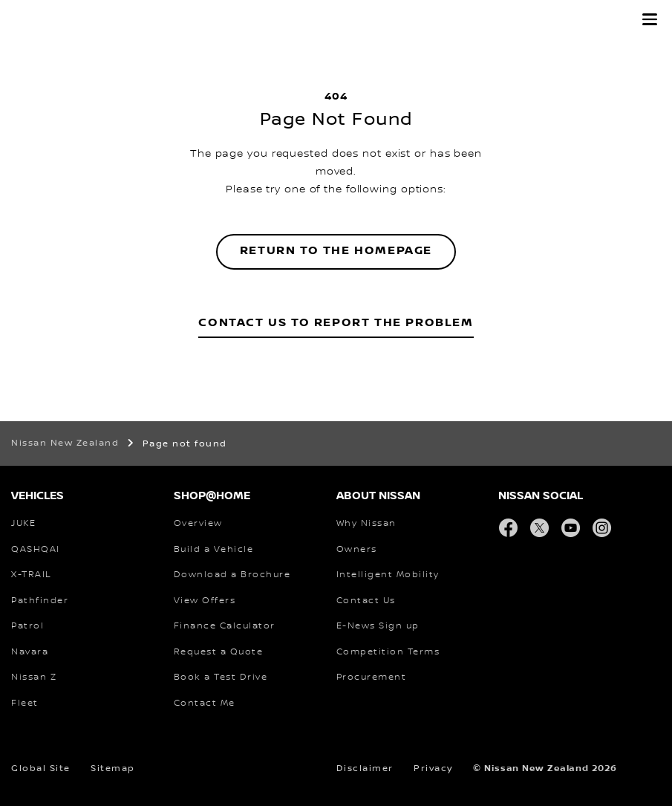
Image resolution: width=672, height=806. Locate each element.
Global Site (41, 768)
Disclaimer (365, 768)
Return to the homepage (336, 251)
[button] (650, 19)
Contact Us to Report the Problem (336, 323)
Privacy (433, 768)
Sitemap (113, 768)
